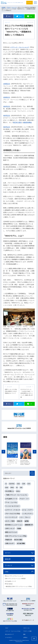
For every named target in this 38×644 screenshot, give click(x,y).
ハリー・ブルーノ (25, 518)
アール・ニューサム (11, 503)
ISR (21, 488)
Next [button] (35, 452)
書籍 (24, 634)
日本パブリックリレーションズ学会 (16, 536)
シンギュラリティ (27, 514)
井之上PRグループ (9, 634)
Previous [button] (3, 452)
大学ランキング (10, 529)
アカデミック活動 (27, 631)
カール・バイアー (27, 510)
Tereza (21, 642)
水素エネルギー (10, 544)
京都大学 (20, 521)
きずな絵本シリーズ (11, 499)
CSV (29, 484)
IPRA (12, 488)
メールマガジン (29, 3)
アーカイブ (8, 566)
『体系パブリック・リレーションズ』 (16, 495)
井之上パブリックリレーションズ (14, 576)
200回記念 (7, 97)
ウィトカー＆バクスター (13, 506)
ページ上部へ (34, 639)
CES (18, 484)
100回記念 (7, 84)
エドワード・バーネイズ (13, 510)
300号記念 (7, 106)
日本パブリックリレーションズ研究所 (15, 579)
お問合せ (25, 637)
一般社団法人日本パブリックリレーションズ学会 (18, 587)
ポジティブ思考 (10, 521)
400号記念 (7, 116)
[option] (12, 454)
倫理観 (27, 521)
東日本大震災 (17, 122)
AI (6, 484)
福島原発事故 (27, 122)
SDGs (18, 492)
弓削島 (19, 529)
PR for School (9, 584)
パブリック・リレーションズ (20, 47)
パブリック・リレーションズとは (13, 631)
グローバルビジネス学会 (13, 514)
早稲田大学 (9, 540)
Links (7, 572)
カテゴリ (8, 553)
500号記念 (7, 127)
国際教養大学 (29, 525)
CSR (24, 484)
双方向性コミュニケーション (14, 525)
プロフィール (26, 628)
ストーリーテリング (11, 518)
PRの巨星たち (10, 492)
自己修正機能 (21, 544)
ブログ (7, 628)
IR (17, 488)
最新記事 (8, 559)
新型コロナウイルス (11, 533)
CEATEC (12, 484)
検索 (32, 474)
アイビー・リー (24, 499)
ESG (7, 488)
